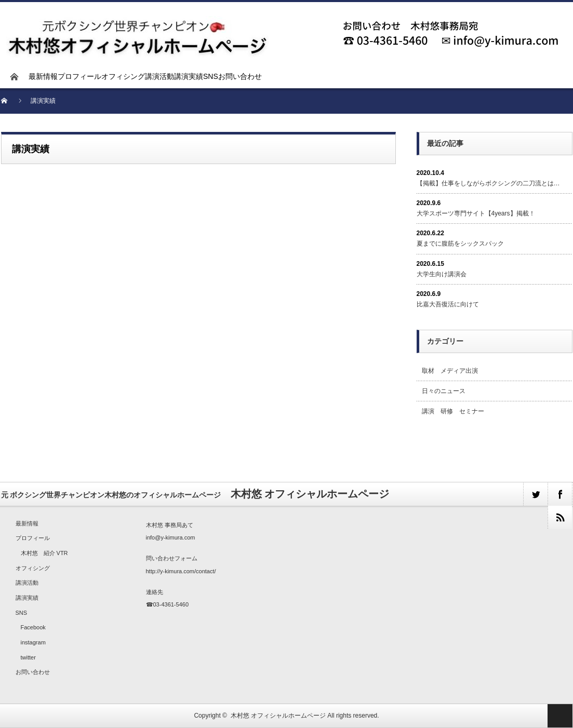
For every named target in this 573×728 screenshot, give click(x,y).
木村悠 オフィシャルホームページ (278, 716)
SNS (211, 76)
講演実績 (189, 76)
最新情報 (43, 76)
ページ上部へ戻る (560, 716)
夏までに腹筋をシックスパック (460, 244)
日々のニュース (444, 391)
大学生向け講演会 (442, 274)
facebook (560, 494)
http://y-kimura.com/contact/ (181, 571)
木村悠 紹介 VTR (44, 553)
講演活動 (159, 76)
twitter (535, 494)
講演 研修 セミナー (453, 411)
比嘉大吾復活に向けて (448, 304)
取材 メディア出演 (450, 371)
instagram (33, 642)
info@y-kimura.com (171, 537)
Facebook (33, 627)
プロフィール (79, 76)
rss (560, 517)
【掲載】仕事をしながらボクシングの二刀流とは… (488, 183)
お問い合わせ (240, 76)
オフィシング (123, 76)
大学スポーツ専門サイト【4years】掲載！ (476, 213)
